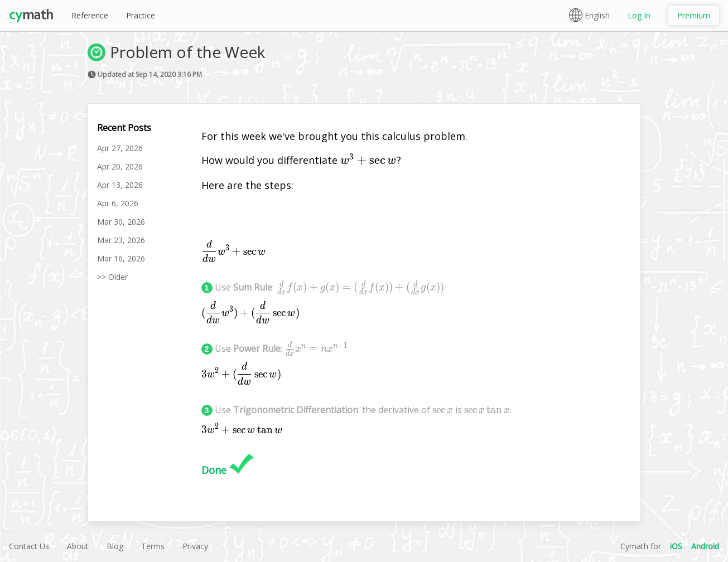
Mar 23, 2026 (121, 240)
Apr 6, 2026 (118, 203)
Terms (153, 546)
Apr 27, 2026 (120, 148)
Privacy (195, 546)
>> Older (112, 277)
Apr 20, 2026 (120, 166)
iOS (676, 546)
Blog (115, 546)
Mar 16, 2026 (121, 258)
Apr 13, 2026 (120, 185)
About (78, 546)
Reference (90, 15)
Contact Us (29, 546)
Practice (141, 15)
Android (705, 546)
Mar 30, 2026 (121, 222)
